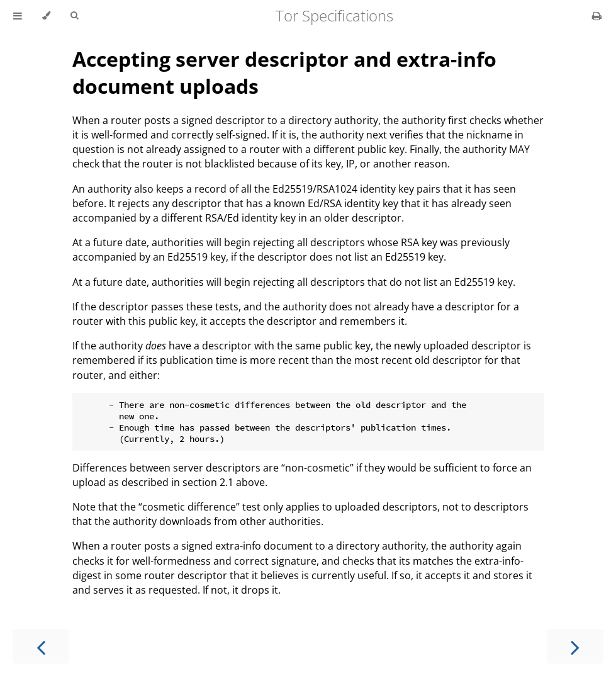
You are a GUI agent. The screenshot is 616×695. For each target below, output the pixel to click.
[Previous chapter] (41, 646)
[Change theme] (46, 16)
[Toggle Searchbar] (74, 16)
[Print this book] (597, 16)
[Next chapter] (575, 646)
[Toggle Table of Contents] (18, 16)
